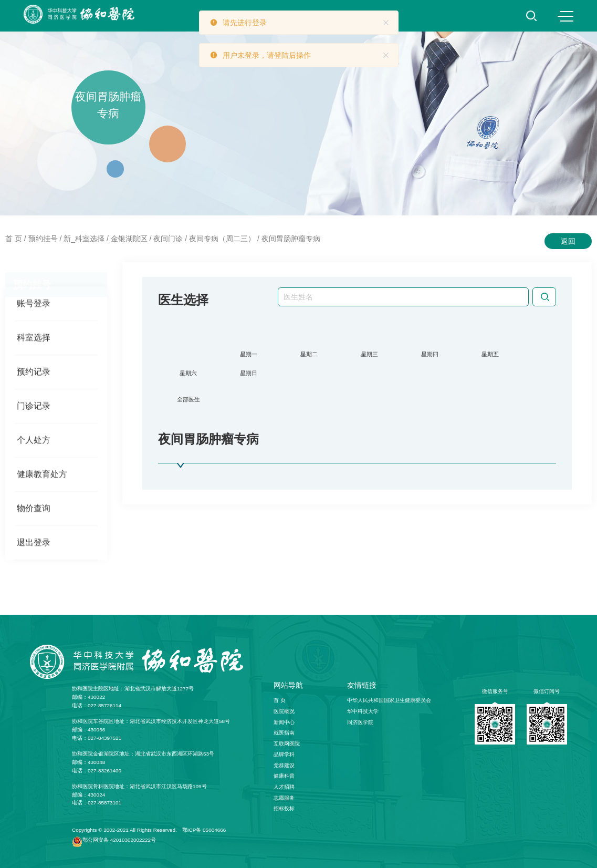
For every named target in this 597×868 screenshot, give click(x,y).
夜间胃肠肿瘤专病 (291, 239)
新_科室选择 (84, 239)
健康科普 (284, 776)
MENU (565, 16)
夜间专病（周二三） (222, 239)
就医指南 (284, 733)
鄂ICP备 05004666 (204, 830)
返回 (568, 241)
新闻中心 (284, 722)
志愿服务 (284, 798)
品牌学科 (284, 754)
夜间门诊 (168, 239)
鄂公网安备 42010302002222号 (119, 840)
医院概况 (284, 711)
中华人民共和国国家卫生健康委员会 (389, 700)
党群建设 (284, 765)
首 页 (14, 239)
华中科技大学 (363, 711)
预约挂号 (43, 239)
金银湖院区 (129, 239)
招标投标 (284, 808)
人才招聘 (284, 787)
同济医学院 (360, 722)
